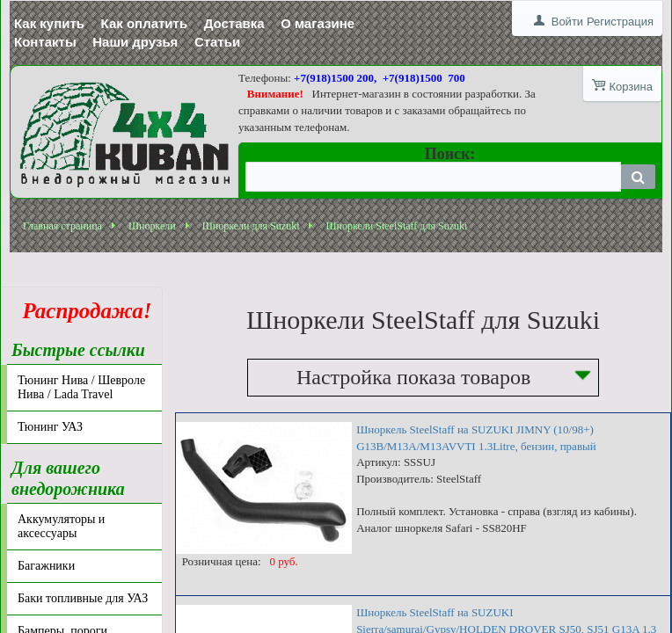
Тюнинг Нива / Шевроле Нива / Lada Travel (81, 387)
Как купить (49, 23)
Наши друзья (135, 42)
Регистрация (620, 22)
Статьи (217, 42)
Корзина (631, 87)
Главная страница (62, 226)
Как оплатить (145, 23)
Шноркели (152, 226)
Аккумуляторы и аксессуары (61, 526)
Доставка (234, 23)
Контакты (45, 42)
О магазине (318, 23)
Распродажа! (82, 311)
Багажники (46, 566)
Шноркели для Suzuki (251, 226)
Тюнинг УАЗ (50, 427)
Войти (567, 22)
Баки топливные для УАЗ (83, 598)
